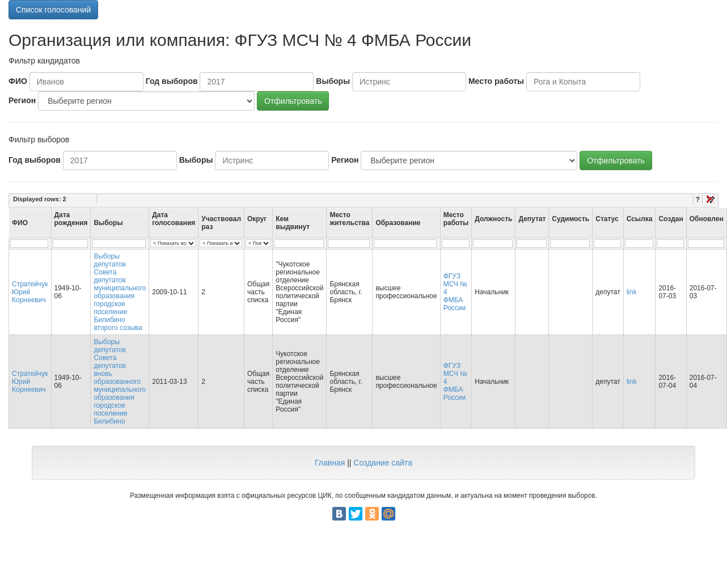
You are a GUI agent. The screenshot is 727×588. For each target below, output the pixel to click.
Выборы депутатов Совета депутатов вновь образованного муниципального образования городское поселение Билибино (120, 382)
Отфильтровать (293, 101)
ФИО (18, 81)
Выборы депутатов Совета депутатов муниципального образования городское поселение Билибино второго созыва (120, 292)
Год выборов (172, 81)
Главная (330, 463)
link (632, 292)
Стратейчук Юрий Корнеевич (30, 292)
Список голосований (53, 10)
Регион (22, 100)
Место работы (496, 81)
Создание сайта (383, 463)
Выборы (333, 81)
